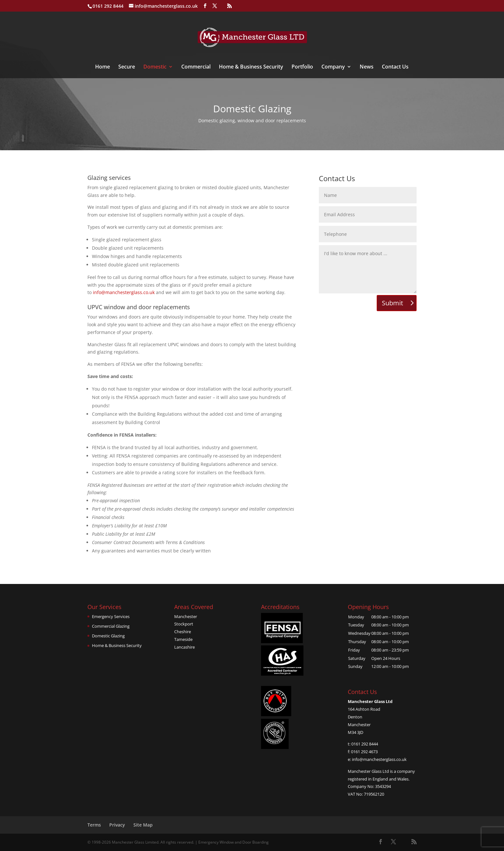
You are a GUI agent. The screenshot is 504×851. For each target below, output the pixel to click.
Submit (392, 303)
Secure (127, 67)
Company (333, 67)
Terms (94, 825)
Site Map (143, 825)
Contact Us (395, 67)
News (367, 67)
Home (103, 67)
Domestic (155, 67)
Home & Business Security (251, 67)
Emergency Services (111, 616)
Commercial (196, 67)
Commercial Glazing (111, 626)
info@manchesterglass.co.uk (124, 292)
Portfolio (302, 67)
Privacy (117, 825)
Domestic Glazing (108, 636)
